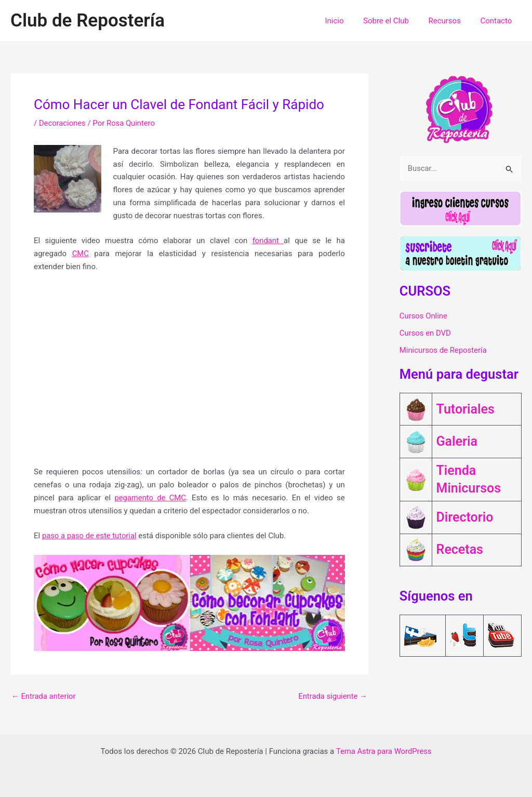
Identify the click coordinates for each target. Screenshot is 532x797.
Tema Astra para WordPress (383, 751)
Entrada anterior (44, 696)
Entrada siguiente (332, 696)
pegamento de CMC (150, 498)
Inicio (348, 21)
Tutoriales (466, 409)
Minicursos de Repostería (444, 351)
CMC (81, 254)
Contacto (498, 21)
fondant (268, 241)
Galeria (457, 441)
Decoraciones (63, 123)
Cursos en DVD (425, 334)
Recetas (460, 547)
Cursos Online (424, 316)
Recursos (450, 21)
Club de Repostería (88, 21)
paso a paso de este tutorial (90, 536)
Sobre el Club (396, 21)
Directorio (465, 515)
